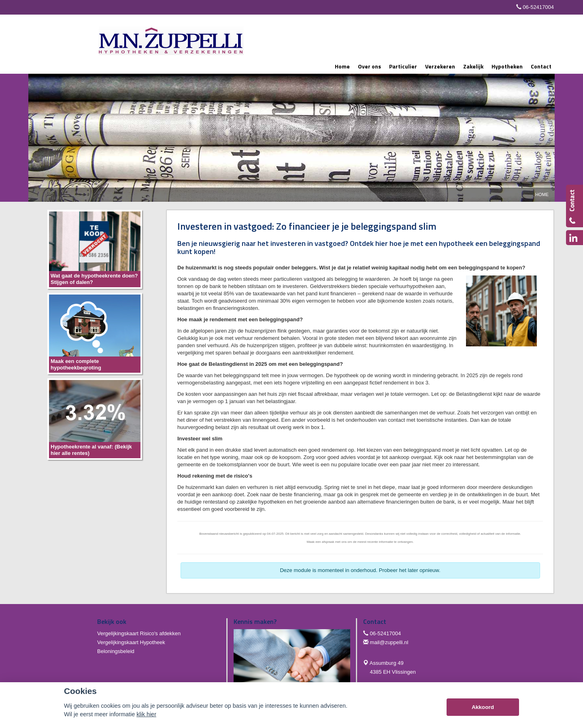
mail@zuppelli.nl (389, 642)
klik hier (146, 714)
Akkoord (483, 707)
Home (542, 194)
